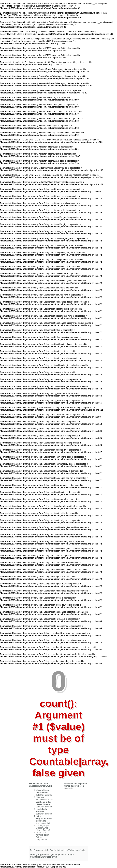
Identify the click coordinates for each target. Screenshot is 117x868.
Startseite (69, 788)
